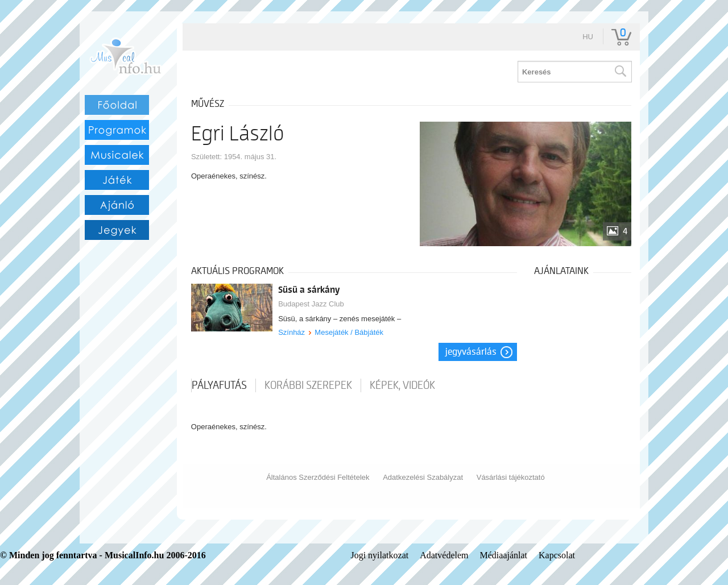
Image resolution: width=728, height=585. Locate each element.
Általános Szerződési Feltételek (318, 477)
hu (588, 37)
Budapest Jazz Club (311, 304)
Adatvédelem (444, 555)
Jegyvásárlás (471, 352)
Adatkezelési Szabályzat (423, 477)
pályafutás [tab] (219, 385)
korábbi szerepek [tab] (308, 385)
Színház (291, 332)
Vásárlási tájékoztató (511, 477)
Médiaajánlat (504, 555)
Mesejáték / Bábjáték (349, 332)
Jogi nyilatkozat (379, 555)
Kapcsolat (557, 555)
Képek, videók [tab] (402, 385)
